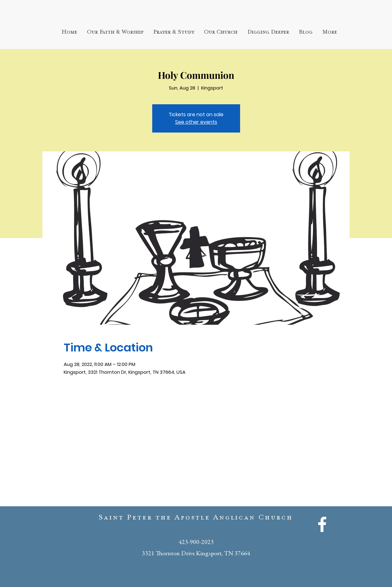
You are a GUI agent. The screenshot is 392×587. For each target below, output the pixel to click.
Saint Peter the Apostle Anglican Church (196, 519)
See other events (196, 122)
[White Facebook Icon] (322, 524)
